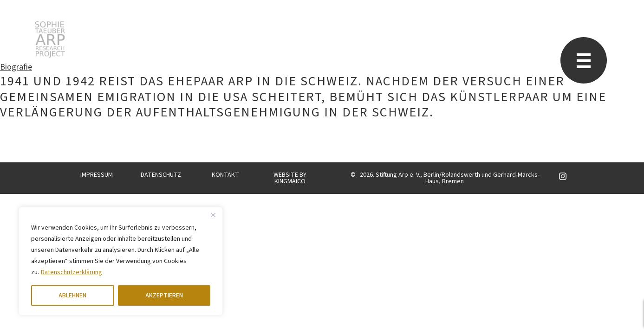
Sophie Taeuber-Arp (50, 39)
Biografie (16, 67)
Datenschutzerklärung (72, 272)
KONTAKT (225, 175)
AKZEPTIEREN (164, 295)
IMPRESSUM (97, 175)
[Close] (213, 215)
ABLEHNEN (72, 295)
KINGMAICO (290, 181)
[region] (121, 261)
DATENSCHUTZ (161, 175)
